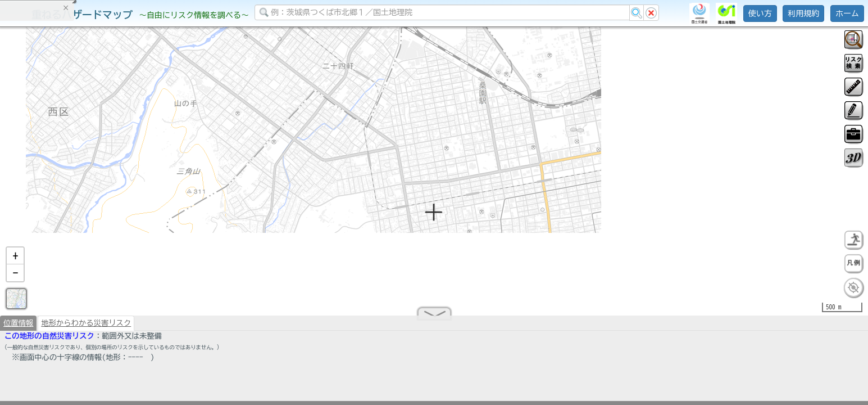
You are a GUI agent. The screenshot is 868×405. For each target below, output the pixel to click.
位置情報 (18, 327)
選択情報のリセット (119, 222)
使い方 (760, 13)
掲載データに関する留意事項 (62, 191)
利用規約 (803, 13)
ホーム (847, 13)
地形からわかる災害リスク (86, 327)
